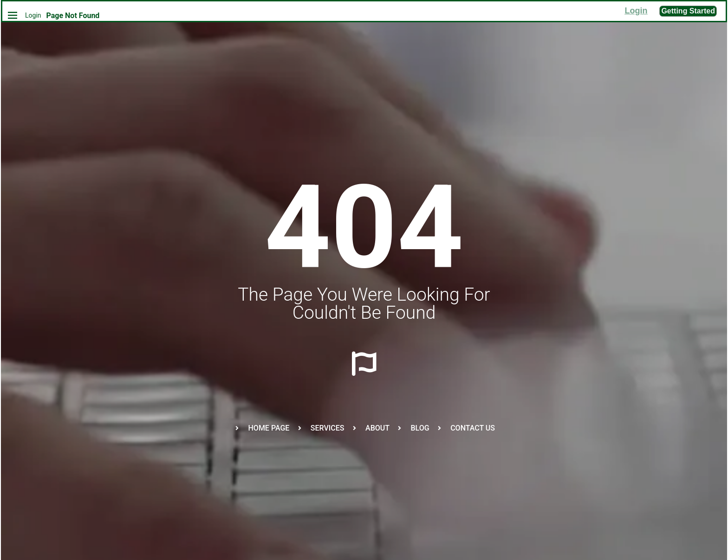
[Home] (10, 15)
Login (33, 15)
